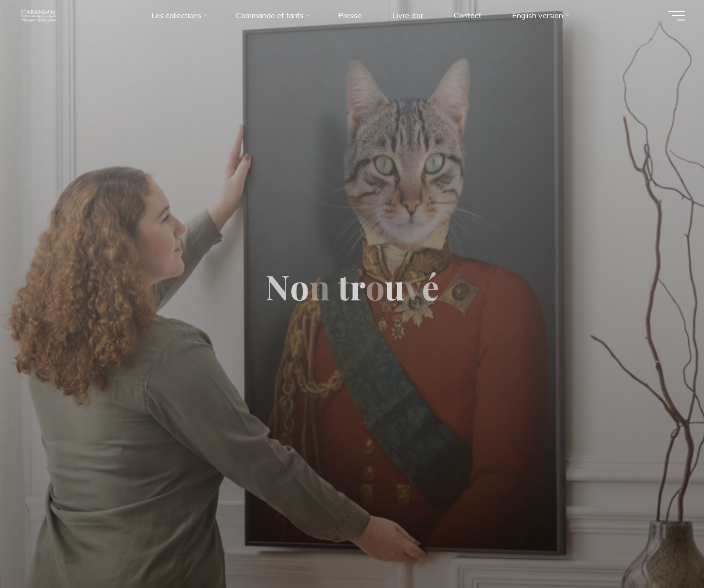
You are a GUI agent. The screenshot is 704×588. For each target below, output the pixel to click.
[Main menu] (676, 16)
